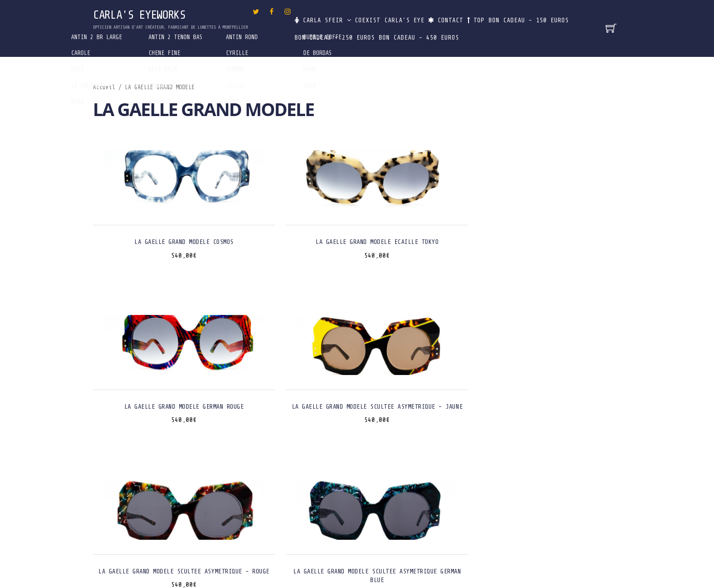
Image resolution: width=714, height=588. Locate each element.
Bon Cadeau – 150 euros (339, 35)
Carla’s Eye (423, 16)
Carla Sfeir (323, 16)
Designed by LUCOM (357, 561)
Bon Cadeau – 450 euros (522, 35)
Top (510, 16)
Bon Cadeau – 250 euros (431, 35)
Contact (472, 16)
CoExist (375, 16)
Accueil (104, 87)
